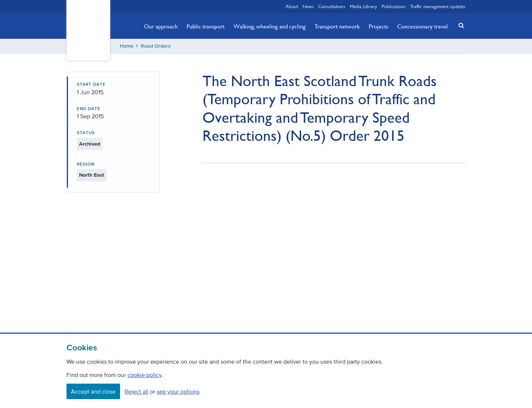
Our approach (161, 26)
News (308, 6)
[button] (459, 25)
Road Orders (156, 46)
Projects (378, 26)
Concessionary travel (422, 26)
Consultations (332, 6)
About (292, 6)
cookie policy (144, 375)
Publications (394, 6)
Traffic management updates (438, 6)
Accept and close (93, 391)
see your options (178, 391)
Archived (90, 144)
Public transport (206, 26)
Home (127, 46)
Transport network (337, 26)
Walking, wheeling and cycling (270, 26)
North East (92, 175)
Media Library (364, 6)
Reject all (137, 391)
